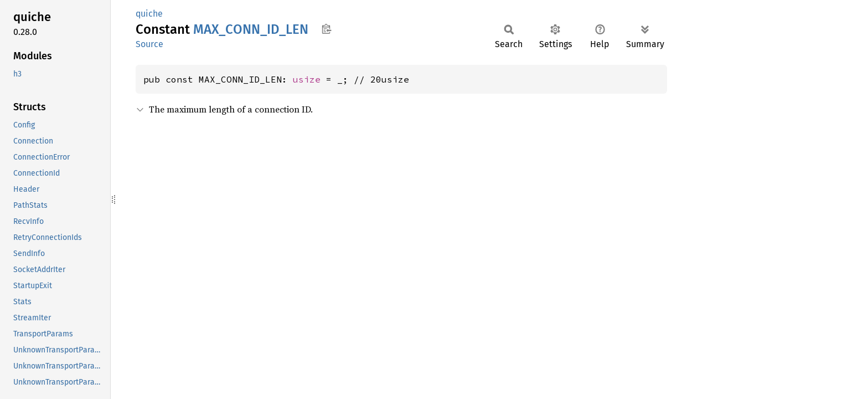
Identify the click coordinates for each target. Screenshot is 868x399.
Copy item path (326, 29)
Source (149, 44)
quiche (149, 14)
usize (307, 79)
